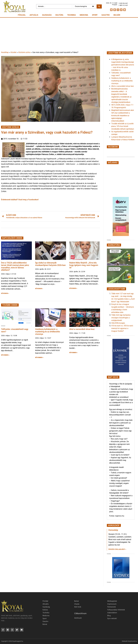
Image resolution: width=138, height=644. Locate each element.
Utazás (77, 604)
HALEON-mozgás (118, 323)
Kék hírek (78, 607)
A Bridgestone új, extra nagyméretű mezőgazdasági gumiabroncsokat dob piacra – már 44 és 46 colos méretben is (123, 65)
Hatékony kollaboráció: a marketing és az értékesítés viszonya (48, 332)
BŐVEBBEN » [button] (5, 293)
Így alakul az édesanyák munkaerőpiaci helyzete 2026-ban (50, 264)
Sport (95, 15)
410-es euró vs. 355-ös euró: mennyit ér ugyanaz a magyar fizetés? (122, 328)
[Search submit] (99, 6)
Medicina (84, 15)
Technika (72, 15)
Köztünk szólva (24, 52)
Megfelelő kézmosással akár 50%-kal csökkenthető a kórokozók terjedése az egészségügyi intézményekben (123, 116)
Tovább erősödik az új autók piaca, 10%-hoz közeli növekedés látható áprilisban (123, 126)
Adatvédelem (112, 613)
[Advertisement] (69, 34)
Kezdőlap (5, 52)
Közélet (14, 52)
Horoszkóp (113, 530)
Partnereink (112, 607)
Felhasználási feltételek (116, 610)
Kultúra (59, 15)
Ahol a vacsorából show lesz (82, 329)
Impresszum (112, 604)
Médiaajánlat (112, 601)
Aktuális (34, 15)
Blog (109, 616)
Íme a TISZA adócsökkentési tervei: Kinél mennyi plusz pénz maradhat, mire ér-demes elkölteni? (15, 266)
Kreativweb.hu (132, 641)
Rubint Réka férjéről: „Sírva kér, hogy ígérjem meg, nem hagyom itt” (84, 265)
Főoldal (22, 15)
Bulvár (117, 15)
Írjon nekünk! (112, 618)
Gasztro (106, 15)
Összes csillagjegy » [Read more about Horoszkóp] (117, 549)
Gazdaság (47, 15)
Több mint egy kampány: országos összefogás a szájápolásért (121, 318)
